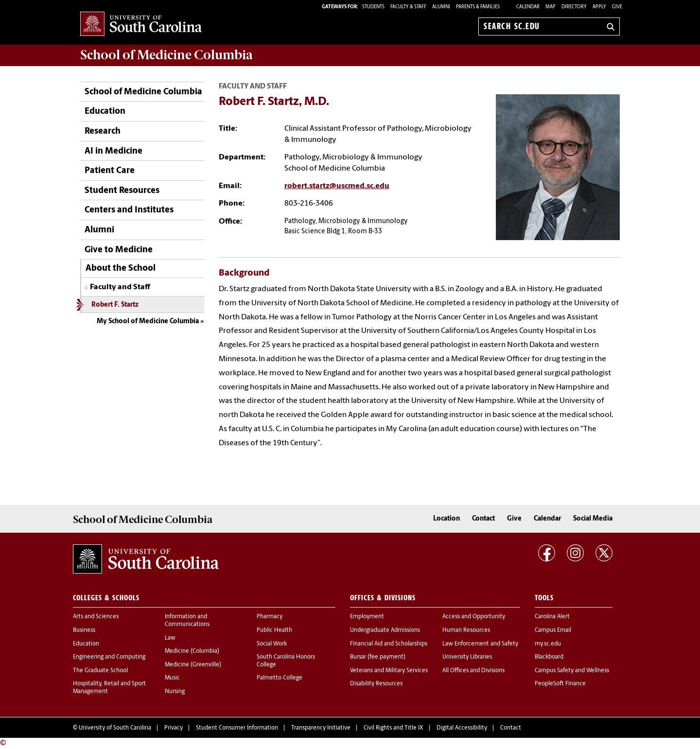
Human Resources (466, 630)
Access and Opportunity (474, 617)
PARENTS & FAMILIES (478, 7)
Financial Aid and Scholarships (389, 644)
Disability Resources (376, 684)
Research (103, 131)
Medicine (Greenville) (193, 665)
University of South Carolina (115, 728)
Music (172, 678)
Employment (367, 617)
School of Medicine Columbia (166, 55)
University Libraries (467, 657)
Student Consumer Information (237, 728)
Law (170, 638)
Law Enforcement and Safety (480, 644)
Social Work (272, 644)
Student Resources (122, 191)
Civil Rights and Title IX (394, 728)
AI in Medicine (114, 151)
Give (617, 7)
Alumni (99, 230)
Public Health (274, 630)
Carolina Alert (552, 617)
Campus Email (553, 630)
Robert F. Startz (115, 305)
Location (446, 519)
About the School (121, 269)
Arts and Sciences (96, 617)
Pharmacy (270, 617)
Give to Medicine (119, 250)
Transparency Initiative (321, 728)
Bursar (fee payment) (378, 657)
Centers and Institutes (129, 210)
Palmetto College (280, 678)
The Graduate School (100, 671)
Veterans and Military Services (389, 671)
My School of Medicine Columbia (148, 322)
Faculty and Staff (120, 287)
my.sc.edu (548, 644)
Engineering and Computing (109, 657)
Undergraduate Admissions (385, 630)
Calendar (528, 7)
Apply (599, 7)
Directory (574, 7)
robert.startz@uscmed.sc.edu (337, 186)
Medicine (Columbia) (192, 651)
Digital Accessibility (462, 728)
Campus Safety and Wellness (572, 671)
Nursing (175, 692)
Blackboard (549, 657)
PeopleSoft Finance (560, 684)
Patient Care (110, 171)
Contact (483, 519)
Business (84, 630)
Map (551, 7)
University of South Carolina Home (141, 25)
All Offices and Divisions (473, 671)
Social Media (593, 519)
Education (105, 112)
